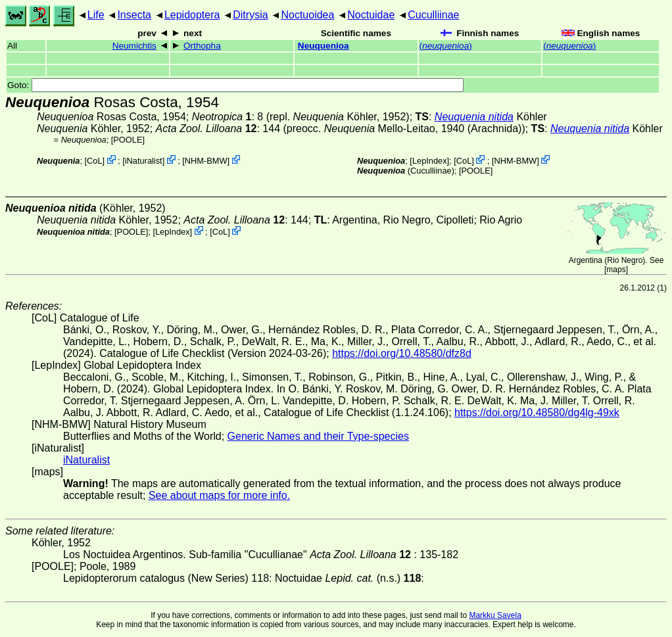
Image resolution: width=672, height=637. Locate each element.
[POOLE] (128, 140)
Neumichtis (134, 46)
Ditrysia (250, 15)
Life (96, 15)
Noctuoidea (307, 15)
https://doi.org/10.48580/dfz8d (402, 353)
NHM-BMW (206, 161)
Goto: (235, 85)
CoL (94, 161)
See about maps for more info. (219, 495)
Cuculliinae (433, 15)
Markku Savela (495, 615)
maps (616, 270)
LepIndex (430, 161)
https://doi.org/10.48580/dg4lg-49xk (537, 413)
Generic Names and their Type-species (318, 436)
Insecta (134, 15)
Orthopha (202, 46)
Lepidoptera (192, 15)
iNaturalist (144, 161)
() (446, 46)
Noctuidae (371, 15)
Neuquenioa (324, 46)
